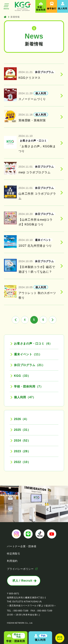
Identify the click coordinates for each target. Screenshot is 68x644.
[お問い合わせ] (60, 638)
